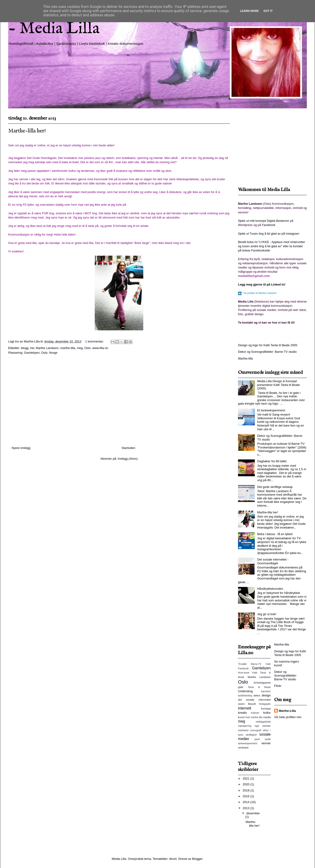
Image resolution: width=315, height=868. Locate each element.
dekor (257, 695)
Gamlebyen (261, 668)
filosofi (252, 704)
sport (257, 739)
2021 (247, 778)
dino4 (173, 859)
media (267, 717)
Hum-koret (244, 673)
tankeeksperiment (248, 743)
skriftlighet (251, 735)
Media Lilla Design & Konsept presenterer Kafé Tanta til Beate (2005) (278, 385)
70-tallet (242, 664)
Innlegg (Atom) (128, 459)
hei (32, 348)
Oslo (88, 348)
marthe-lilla (68, 348)
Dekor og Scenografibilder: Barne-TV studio (267, 352)
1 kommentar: (95, 341)
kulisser (255, 713)
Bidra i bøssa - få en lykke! (275, 534)
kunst (241, 717)
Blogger (197, 859)
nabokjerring (245, 726)
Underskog (245, 691)
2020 (247, 784)
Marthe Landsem (47, 348)
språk (268, 739)
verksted (243, 747)
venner (266, 743)
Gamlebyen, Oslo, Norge (41, 353)
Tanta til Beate (259, 687)
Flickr (278, 686)
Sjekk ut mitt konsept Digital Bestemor (264, 221)
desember (253, 813)
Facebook (268, 225)
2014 (247, 802)
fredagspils (265, 704)
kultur (267, 713)
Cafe (268, 664)
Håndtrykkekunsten (270, 589)
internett (245, 708)
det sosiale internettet (254, 700)
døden (241, 704)
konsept (266, 708)
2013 (247, 808)
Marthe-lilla (245, 358)
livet (248, 717)
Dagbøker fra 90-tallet (272, 461)
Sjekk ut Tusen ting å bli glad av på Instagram (269, 234)
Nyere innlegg (21, 448)
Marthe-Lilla (287, 711)
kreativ (242, 713)
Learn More (249, 11)
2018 (247, 790)
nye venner (263, 726)
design (266, 695)
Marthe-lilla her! (27, 131)
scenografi (256, 730)
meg (80, 348)
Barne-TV (256, 664)
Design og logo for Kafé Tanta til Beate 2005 (268, 345)
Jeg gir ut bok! (267, 614)
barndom (266, 691)
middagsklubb (263, 722)
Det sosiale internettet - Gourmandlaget (273, 561)
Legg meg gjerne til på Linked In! (262, 284)
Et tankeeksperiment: (271, 410)
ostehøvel (243, 730)
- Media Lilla (54, 29)
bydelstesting (245, 696)
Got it (268, 11)
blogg (25, 348)
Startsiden (128, 448)
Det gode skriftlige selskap (275, 487)
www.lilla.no (100, 348)
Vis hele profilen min (288, 717)
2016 (247, 796)
